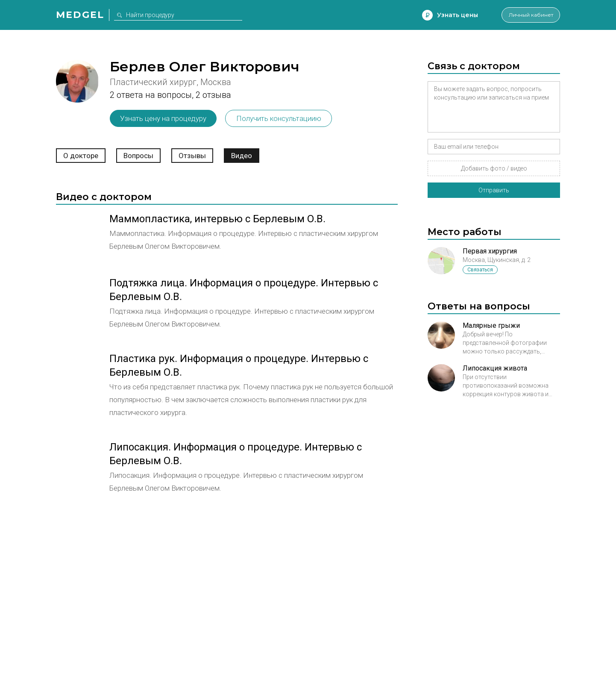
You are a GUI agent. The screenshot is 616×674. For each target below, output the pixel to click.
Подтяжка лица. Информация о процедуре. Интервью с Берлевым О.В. (244, 290)
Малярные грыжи (491, 325)
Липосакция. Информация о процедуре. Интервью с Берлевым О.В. (236, 454)
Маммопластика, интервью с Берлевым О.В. (217, 219)
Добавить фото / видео (494, 168)
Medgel (80, 15)
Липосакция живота (495, 368)
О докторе (81, 156)
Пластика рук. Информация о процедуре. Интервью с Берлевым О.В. (239, 365)
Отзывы (192, 156)
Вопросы (138, 156)
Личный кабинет (526, 15)
